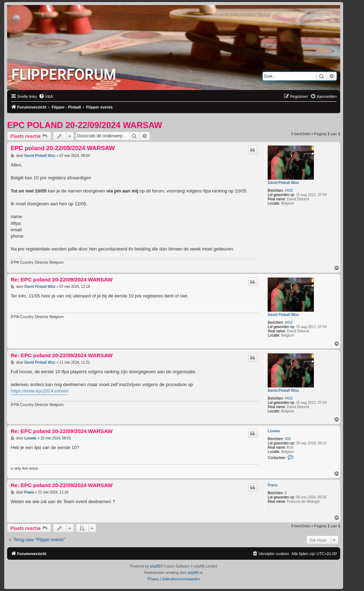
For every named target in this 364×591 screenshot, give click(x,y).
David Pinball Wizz (283, 183)
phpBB (155, 566)
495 (288, 439)
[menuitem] (46, 96)
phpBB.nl (195, 573)
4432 (289, 191)
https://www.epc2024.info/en (40, 391)
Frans (272, 485)
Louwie (274, 431)
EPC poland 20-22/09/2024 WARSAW (85, 125)
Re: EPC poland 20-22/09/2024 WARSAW (62, 279)
